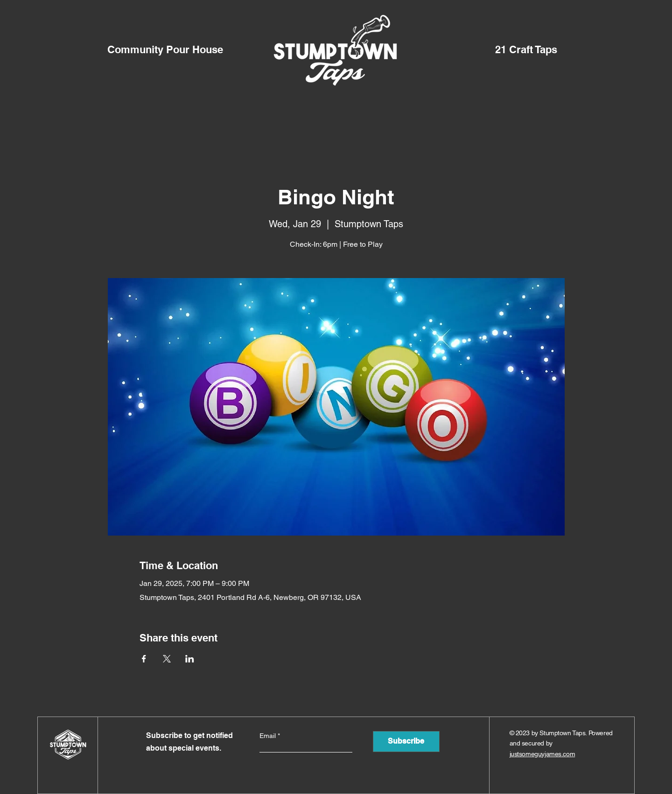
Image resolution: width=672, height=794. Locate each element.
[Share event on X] (167, 659)
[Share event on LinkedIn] (190, 659)
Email (269, 736)
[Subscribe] (406, 742)
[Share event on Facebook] (144, 659)
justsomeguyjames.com (542, 754)
